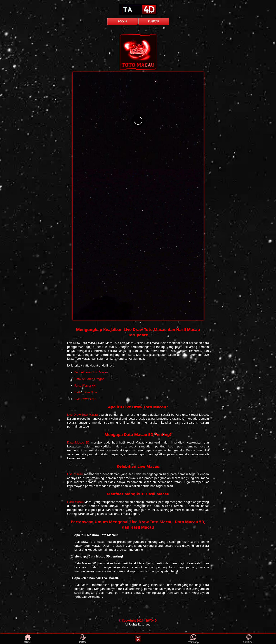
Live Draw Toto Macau (83, 415)
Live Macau (76, 474)
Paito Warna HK (85, 386)
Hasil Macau (76, 502)
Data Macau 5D (79, 442)
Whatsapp (193, 639)
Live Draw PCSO (85, 399)
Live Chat (248, 639)
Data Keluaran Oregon (89, 379)
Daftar (83, 639)
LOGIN (122, 21)
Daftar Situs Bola (86, 392)
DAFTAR (154, 21)
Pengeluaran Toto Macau (91, 372)
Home (28, 639)
